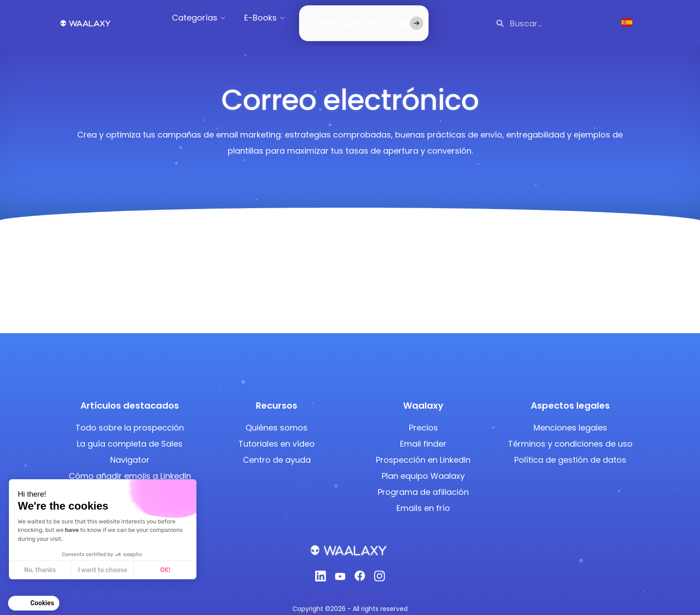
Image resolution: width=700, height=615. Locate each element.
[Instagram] (379, 568)
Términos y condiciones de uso (570, 433)
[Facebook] (360, 568)
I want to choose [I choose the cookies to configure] (102, 570)
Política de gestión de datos (570, 449)
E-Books (272, 18)
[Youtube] (340, 568)
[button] (34, 603)
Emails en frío (423, 497)
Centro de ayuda (277, 449)
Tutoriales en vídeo (277, 433)
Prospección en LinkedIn (423, 449)
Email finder (423, 433)
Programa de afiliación (423, 481)
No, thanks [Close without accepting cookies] (40, 570)
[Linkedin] (321, 568)
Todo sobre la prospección (130, 417)
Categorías (206, 18)
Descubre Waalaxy (350, 18)
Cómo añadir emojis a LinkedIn (130, 465)
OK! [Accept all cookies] (165, 570)
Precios (423, 417)
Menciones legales (570, 417)
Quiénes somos (277, 417)
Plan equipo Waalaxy (423, 465)
